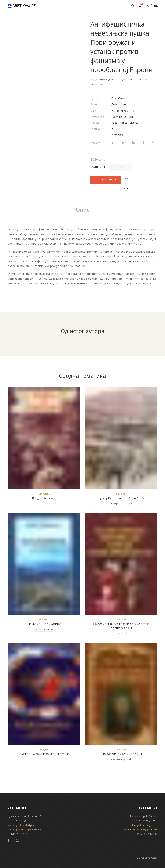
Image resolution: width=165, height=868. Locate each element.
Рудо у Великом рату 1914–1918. (121, 498)
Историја (117, 135)
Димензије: (97, 117)
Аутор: (94, 98)
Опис (83, 210)
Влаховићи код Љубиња (44, 624)
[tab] (83, 210)
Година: (95, 129)
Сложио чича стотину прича (121, 754)
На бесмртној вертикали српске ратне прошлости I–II (121, 626)
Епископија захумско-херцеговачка (44, 754)
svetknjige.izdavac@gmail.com (24, 830)
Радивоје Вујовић (121, 759)
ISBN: (94, 111)
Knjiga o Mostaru (44, 498)
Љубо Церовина (44, 629)
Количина (98, 167)
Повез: (95, 123)
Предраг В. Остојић (121, 504)
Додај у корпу (106, 179)
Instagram (18, 841)
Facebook (9, 841)
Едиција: (96, 104)
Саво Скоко (119, 98)
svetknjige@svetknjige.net (22, 825)
